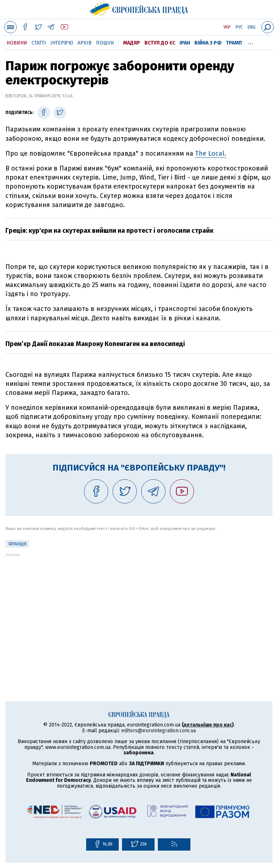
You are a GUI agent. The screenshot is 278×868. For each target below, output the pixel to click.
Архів (85, 43)
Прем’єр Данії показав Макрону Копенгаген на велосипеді (95, 344)
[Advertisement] (139, 607)
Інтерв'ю (62, 43)
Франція (17, 544)
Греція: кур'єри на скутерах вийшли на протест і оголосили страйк (109, 231)
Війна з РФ (208, 43)
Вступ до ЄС (160, 43)
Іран (185, 43)
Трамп (234, 43)
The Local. (211, 153)
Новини (17, 43)
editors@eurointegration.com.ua (159, 731)
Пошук (105, 43)
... (251, 42)
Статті (39, 43)
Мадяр (132, 43)
